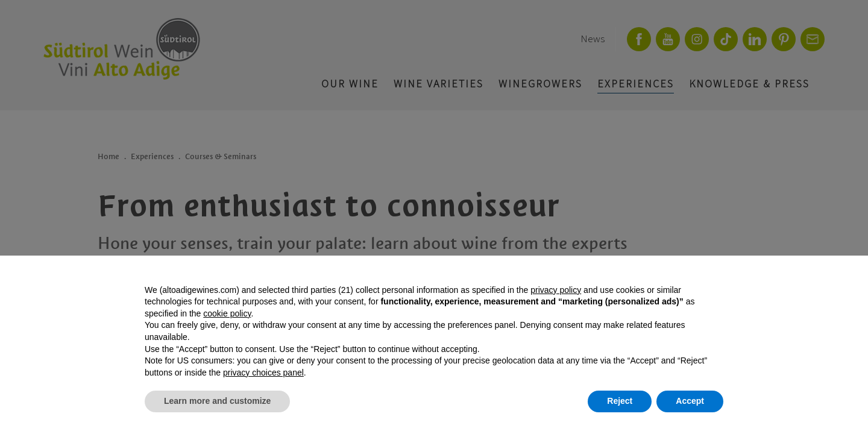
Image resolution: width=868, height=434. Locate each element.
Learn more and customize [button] (217, 401)
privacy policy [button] (556, 290)
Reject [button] (620, 401)
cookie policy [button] (227, 313)
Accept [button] (690, 401)
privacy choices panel (263, 373)
